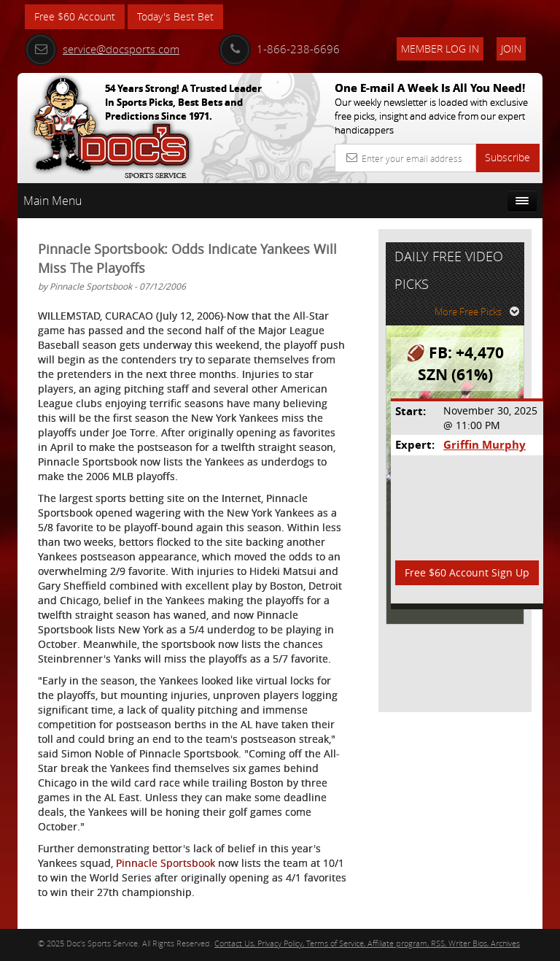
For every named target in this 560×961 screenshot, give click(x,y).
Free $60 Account (75, 16)
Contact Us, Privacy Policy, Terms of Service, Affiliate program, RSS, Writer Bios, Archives (367, 943)
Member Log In (440, 49)
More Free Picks (477, 312)
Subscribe (507, 157)
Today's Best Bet (175, 16)
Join (511, 49)
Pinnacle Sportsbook (166, 863)
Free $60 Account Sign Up (467, 572)
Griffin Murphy (485, 445)
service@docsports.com (102, 49)
